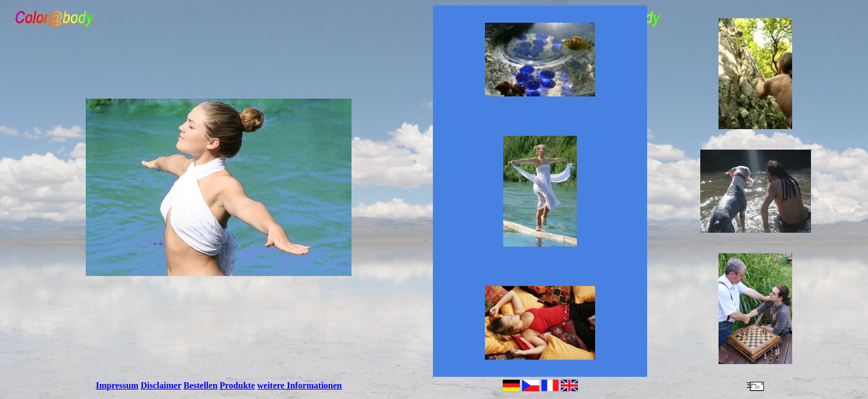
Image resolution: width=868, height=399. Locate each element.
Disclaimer (161, 385)
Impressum (117, 385)
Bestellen (200, 385)
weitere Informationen (300, 385)
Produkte (237, 385)
